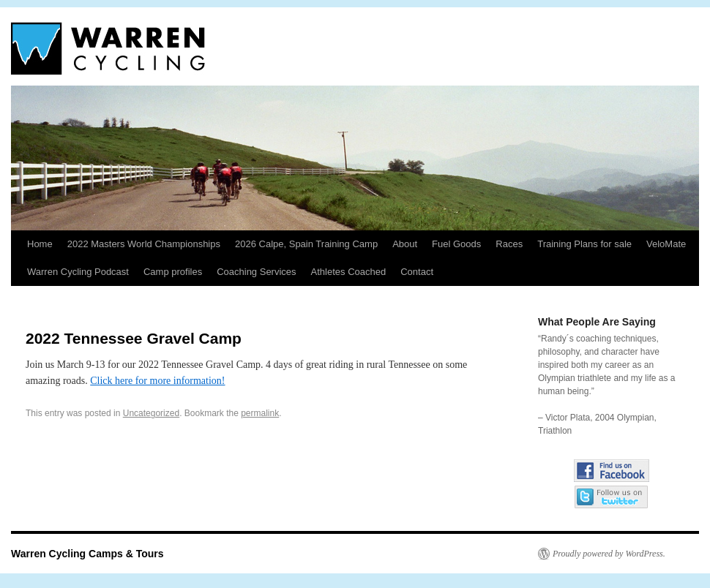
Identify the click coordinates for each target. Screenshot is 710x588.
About (405, 244)
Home (40, 244)
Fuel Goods (456, 244)
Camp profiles (173, 272)
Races (509, 244)
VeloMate (666, 244)
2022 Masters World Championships (144, 244)
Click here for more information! (157, 381)
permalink (260, 413)
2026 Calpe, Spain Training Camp (306, 244)
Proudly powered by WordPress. (609, 554)
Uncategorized (151, 413)
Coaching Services (256, 272)
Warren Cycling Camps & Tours (87, 554)
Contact (417, 272)
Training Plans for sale (584, 244)
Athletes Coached (349, 272)
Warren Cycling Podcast (78, 272)
